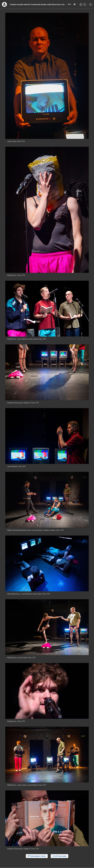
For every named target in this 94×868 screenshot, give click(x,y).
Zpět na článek (59, 856)
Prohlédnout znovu (37, 856)
